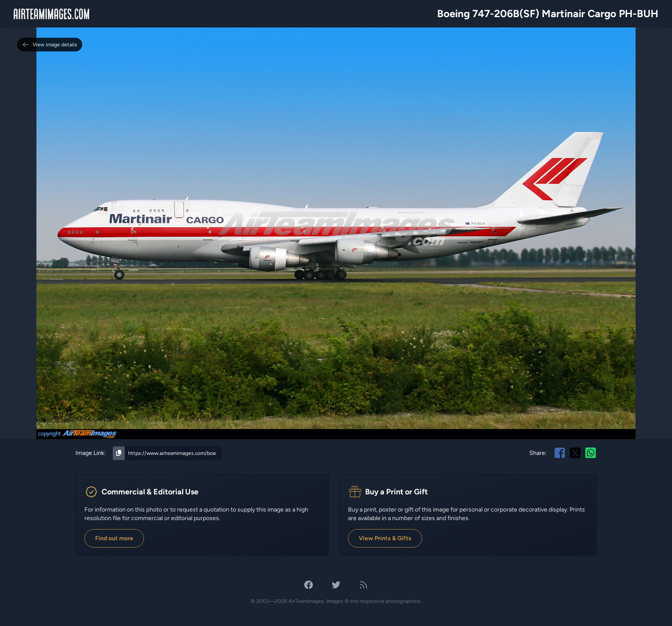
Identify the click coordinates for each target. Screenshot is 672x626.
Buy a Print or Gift (396, 492)
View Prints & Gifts (385, 538)
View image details (50, 45)
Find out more (114, 538)
